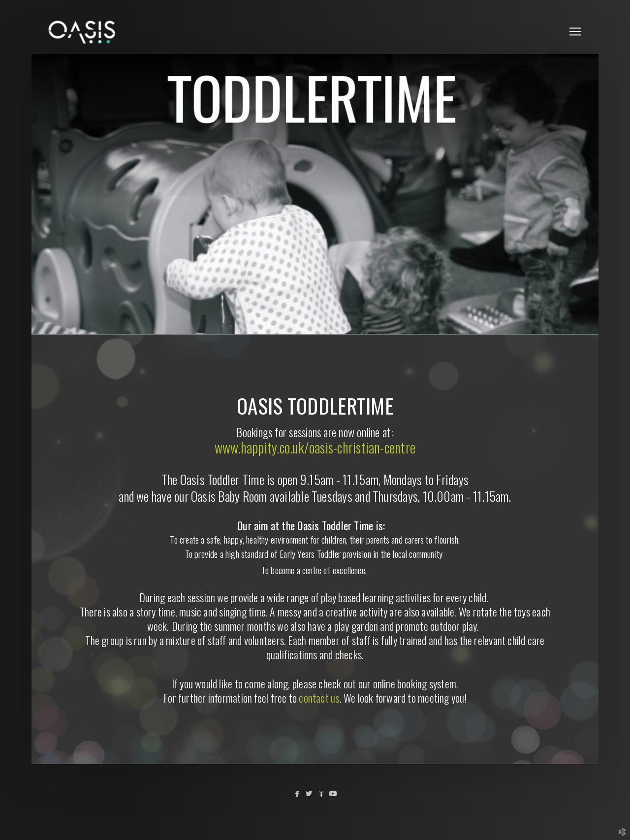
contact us (319, 698)
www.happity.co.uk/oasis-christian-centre (315, 447)
